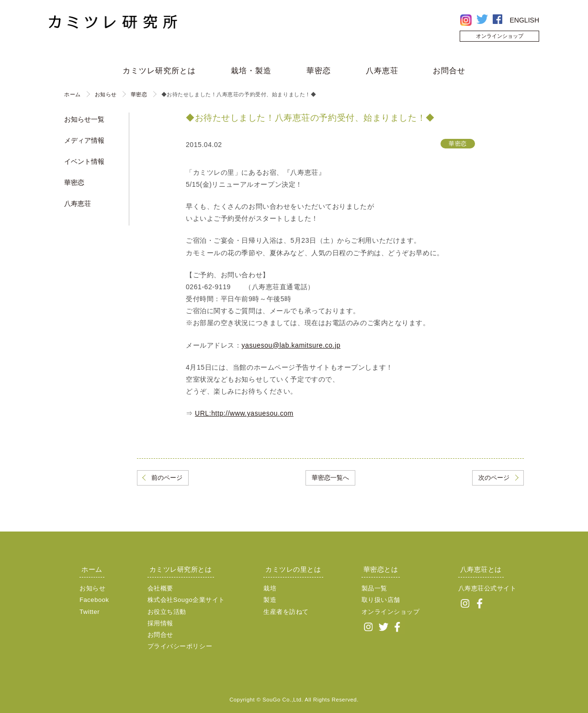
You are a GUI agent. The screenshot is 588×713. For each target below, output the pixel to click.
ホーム (73, 94)
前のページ (167, 478)
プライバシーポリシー (180, 646)
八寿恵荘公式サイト (487, 588)
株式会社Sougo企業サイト (186, 600)
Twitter (90, 612)
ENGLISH (525, 20)
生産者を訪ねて (286, 612)
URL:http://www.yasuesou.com (244, 413)
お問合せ (449, 71)
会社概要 (160, 588)
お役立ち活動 (167, 612)
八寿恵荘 (382, 71)
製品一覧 (374, 588)
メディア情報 (84, 140)
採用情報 (160, 623)
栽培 (270, 588)
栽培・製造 (251, 71)
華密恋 (319, 71)
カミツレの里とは (293, 569)
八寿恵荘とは (481, 569)
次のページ (494, 478)
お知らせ (106, 94)
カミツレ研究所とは (159, 71)
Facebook (94, 600)
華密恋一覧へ (330, 478)
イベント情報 (84, 161)
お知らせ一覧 (84, 119)
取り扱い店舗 (381, 600)
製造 (270, 600)
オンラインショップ (500, 36)
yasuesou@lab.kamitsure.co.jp (291, 345)
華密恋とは (381, 569)
